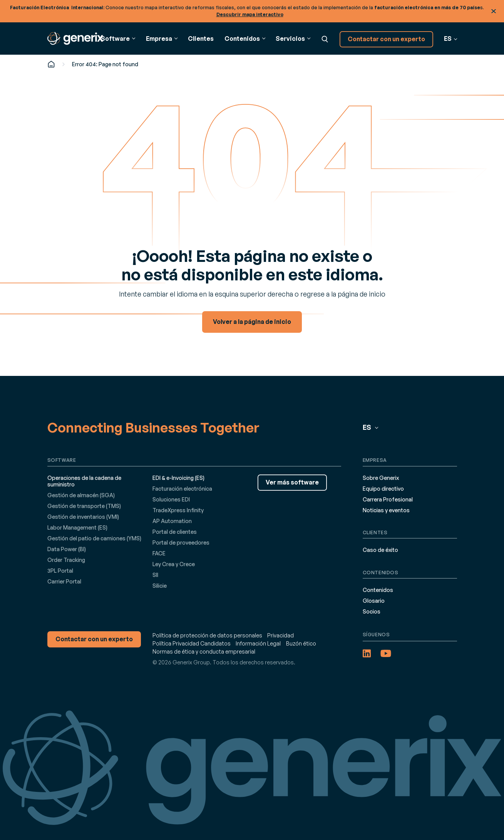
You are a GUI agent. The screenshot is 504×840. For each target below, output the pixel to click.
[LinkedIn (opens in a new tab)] (367, 653)
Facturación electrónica (182, 489)
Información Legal (258, 643)
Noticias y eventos (386, 510)
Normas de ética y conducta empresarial (204, 651)
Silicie (160, 586)
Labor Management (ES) (77, 527)
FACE (159, 553)
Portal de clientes (175, 532)
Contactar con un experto (386, 39)
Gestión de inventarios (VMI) (83, 517)
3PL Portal (60, 571)
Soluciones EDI (171, 499)
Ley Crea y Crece (174, 564)
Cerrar (494, 11)
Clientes (201, 39)
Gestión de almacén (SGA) (81, 495)
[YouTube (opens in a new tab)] (386, 653)
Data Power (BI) (67, 549)
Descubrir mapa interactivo (250, 14)
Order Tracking (66, 560)
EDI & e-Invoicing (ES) (178, 478)
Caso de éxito (380, 550)
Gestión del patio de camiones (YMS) (94, 538)
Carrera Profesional (388, 499)
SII (155, 575)
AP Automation (172, 521)
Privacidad (280, 635)
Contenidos (378, 590)
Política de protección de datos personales (207, 635)
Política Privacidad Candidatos (192, 643)
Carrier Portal (64, 581)
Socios (372, 611)
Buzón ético (301, 643)
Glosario (374, 601)
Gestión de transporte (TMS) (84, 506)
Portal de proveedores (181, 542)
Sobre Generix (381, 478)
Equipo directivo (383, 489)
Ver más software (292, 482)
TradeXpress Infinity (178, 510)
